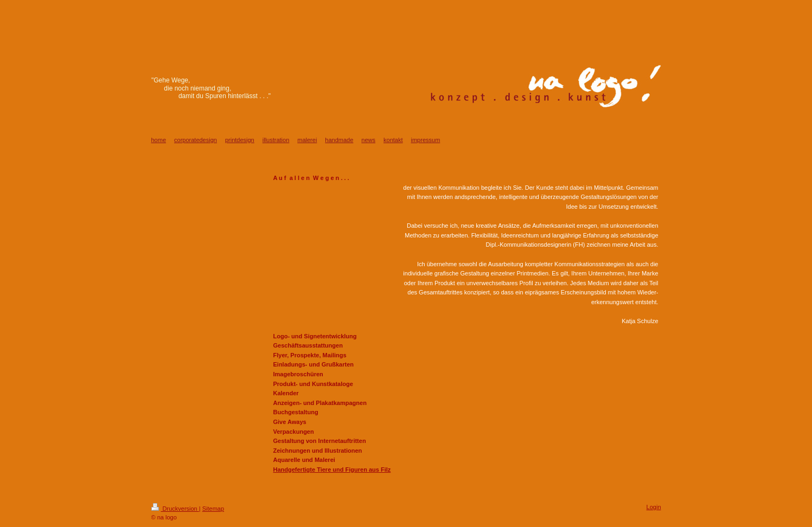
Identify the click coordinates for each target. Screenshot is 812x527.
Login (654, 507)
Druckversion (175, 509)
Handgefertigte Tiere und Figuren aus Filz (332, 470)
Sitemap (213, 509)
